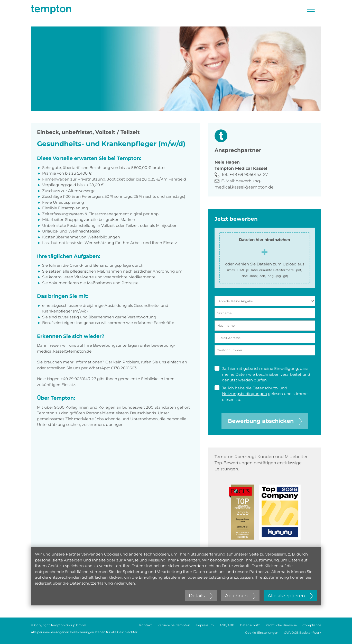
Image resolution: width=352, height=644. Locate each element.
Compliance (312, 625)
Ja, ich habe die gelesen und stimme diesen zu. (261, 394)
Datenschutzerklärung (91, 583)
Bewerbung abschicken (265, 421)
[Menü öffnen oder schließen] (311, 9)
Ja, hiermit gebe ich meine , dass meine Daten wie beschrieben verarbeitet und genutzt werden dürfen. (262, 374)
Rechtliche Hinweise (281, 625)
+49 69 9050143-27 (249, 175)
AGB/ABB (227, 625)
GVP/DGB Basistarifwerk (303, 633)
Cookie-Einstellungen (262, 633)
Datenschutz (250, 625)
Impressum (205, 625)
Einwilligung (286, 368)
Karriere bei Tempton (174, 625)
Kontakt (146, 625)
